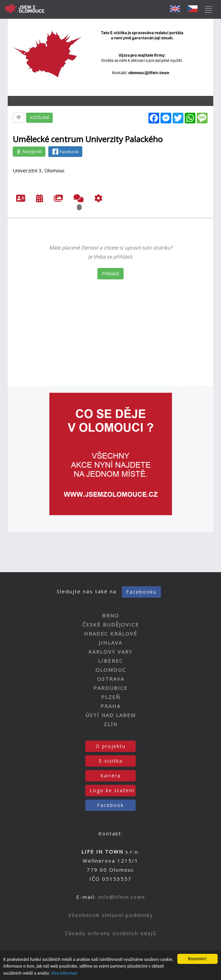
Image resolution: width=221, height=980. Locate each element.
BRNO (111, 615)
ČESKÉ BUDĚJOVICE (111, 624)
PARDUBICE (110, 688)
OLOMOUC (111, 670)
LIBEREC (110, 661)
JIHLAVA (110, 643)
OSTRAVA (111, 679)
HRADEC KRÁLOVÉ (111, 634)
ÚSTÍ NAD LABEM (110, 715)
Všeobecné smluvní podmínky (111, 915)
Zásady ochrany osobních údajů (111, 933)
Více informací (64, 974)
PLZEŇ (111, 697)
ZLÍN (111, 724)
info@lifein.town (122, 897)
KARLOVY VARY (110, 652)
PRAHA (110, 706)
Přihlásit (110, 274)
